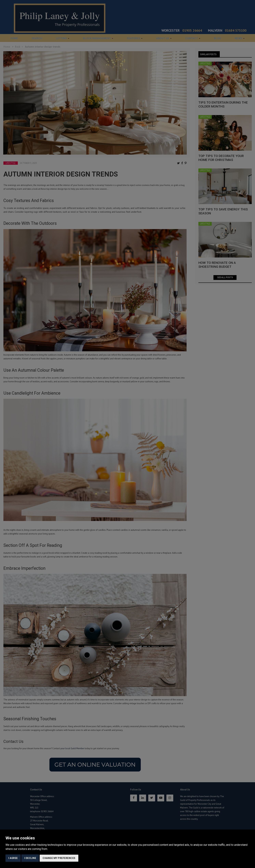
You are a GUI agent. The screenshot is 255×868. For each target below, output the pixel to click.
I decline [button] (30, 858)
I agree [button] (13, 858)
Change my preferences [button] (59, 858)
